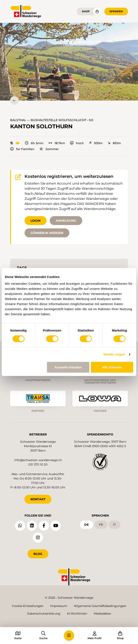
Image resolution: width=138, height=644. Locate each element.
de (86, 525)
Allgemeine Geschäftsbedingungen (100, 606)
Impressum (59, 606)
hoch (77, 143)
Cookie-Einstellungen (28, 606)
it (115, 525)
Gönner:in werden (47, 233)
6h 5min (34, 143)
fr (101, 525)
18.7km (57, 143)
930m (96, 143)
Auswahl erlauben (68, 367)
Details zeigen (114, 354)
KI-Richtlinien (77, 614)
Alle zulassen (112, 367)
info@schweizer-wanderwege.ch (38, 460)
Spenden (116, 11)
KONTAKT (38, 499)
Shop (86, 11)
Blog (38, 554)
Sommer (49, 149)
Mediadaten (102, 614)
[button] (69, 62)
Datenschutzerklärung (44, 614)
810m (114, 143)
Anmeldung (66, 221)
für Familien (22, 149)
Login (35, 221)
